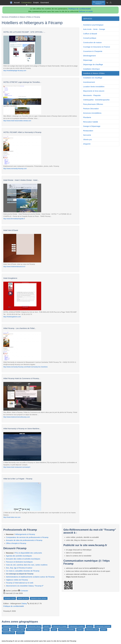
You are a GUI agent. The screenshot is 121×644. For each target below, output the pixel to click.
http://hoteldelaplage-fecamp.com (15, 71)
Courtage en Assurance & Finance (97, 47)
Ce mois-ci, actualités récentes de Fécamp (23, 571)
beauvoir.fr (22, 626)
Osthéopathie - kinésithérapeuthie (96, 100)
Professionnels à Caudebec (77, 626)
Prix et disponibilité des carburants (28, 553)
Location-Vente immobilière (94, 87)
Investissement (89, 82)
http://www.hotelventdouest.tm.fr (14, 267)
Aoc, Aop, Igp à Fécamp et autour (19, 568)
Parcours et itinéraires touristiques (19, 562)
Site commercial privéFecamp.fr (99, 3)
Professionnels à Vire (8, 633)
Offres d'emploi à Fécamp (16, 543)
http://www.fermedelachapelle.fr (14, 219)
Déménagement (89, 56)
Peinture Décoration (91, 109)
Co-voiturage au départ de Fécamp (20, 574)
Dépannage (88, 60)
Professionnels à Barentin (10, 626)
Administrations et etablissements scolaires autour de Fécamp (30, 577)
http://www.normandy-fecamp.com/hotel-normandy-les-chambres (26, 367)
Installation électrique (91, 69)
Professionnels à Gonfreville (103, 626)
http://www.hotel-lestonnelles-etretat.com (17, 121)
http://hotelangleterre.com (12, 317)
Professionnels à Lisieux (18, 630)
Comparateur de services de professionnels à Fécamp (27, 537)
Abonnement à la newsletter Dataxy (25, 586)
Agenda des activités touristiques (19, 556)
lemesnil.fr (6, 630)
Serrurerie (87, 135)
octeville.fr (80, 630)
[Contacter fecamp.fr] (110, 3)
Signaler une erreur (23, 598)
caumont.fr (90, 626)
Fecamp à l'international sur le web (20, 583)
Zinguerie (87, 144)
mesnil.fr (54, 630)
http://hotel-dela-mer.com (12, 517)
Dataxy (24, 603)
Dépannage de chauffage (93, 64)
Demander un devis (10, 598)
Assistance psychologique (93, 25)
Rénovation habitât (90, 122)
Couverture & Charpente (93, 51)
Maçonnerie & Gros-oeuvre (94, 91)
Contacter (24, 591)
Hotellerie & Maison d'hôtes (94, 73)
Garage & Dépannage (92, 126)
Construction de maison (92, 42)
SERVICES (88, 19)
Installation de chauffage (93, 78)
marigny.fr (46, 630)
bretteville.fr (47, 626)
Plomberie (87, 117)
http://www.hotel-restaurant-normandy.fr (17, 467)
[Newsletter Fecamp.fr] (107, 3)
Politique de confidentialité (80, 9)
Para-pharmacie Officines (93, 104)
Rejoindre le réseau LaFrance (39, 598)
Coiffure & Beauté (90, 34)
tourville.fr (103, 630)
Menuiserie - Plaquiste (92, 95)
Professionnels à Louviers (34, 630)
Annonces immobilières (92, 113)
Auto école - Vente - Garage (94, 29)
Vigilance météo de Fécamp (17, 580)
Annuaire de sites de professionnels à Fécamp (24, 540)
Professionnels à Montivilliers (67, 630)
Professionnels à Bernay (34, 626)
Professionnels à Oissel (92, 630)
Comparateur (27, 2)
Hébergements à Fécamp (25, 534)
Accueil (17, 2)
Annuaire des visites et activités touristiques (23, 559)
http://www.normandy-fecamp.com (15, 169)
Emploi (36, 2)
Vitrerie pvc (88, 139)
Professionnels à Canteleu (60, 626)
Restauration (88, 131)
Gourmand (44, 2)
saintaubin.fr (20, 633)
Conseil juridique (90, 38)
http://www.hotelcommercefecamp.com (17, 417)
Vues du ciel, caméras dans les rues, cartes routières (27, 565)
